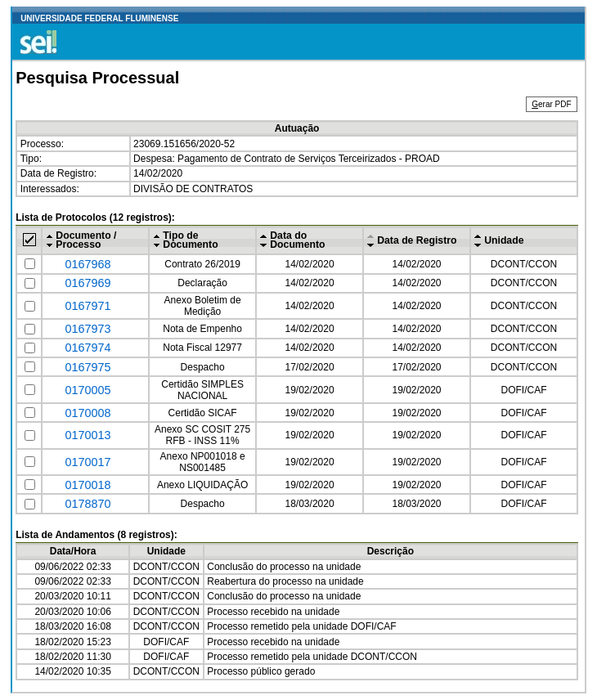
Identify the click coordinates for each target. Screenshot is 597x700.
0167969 (88, 283)
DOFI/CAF (523, 390)
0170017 (88, 462)
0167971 (88, 306)
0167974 (88, 348)
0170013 (88, 435)
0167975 (88, 367)
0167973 (88, 329)
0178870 (88, 504)
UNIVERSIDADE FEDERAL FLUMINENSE (99, 18)
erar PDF (551, 104)
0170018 (88, 485)
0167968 (88, 264)
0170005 (88, 390)
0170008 (88, 413)
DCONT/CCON (524, 264)
